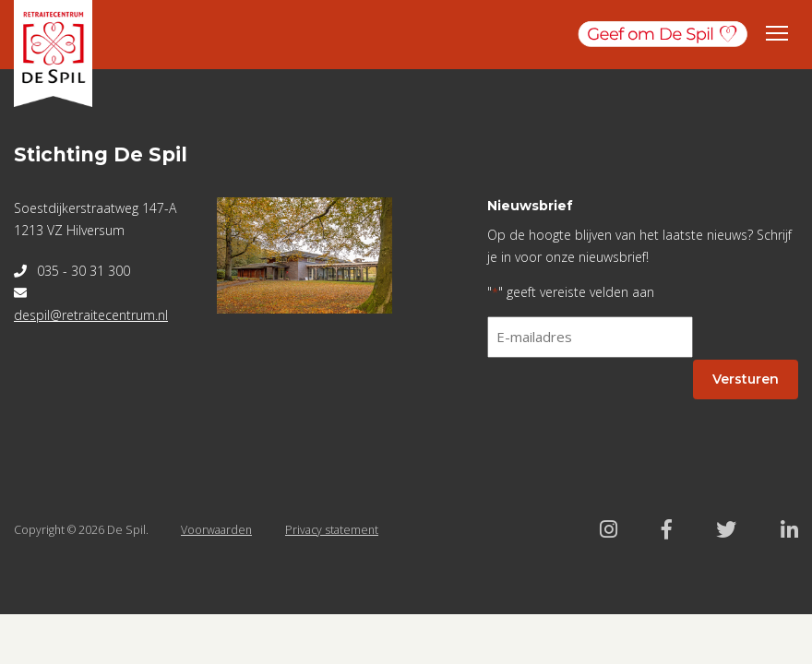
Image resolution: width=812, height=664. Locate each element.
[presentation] (627, 409)
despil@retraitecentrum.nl (91, 315)
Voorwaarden (216, 530)
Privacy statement (332, 530)
